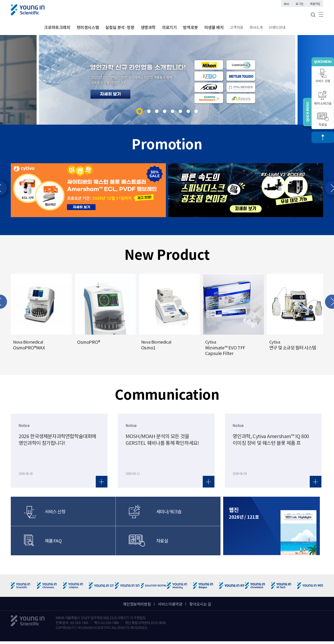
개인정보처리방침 (137, 604)
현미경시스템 (88, 27)
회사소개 (256, 27)
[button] (139, 111)
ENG (287, 4)
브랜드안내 (277, 27)
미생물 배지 (214, 27)
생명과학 (148, 27)
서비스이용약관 (170, 604)
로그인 (299, 4)
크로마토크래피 (57, 27)
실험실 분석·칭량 (120, 27)
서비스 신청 (323, 76)
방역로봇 (190, 27)
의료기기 (169, 27)
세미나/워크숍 (323, 98)
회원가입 (315, 4)
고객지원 (236, 27)
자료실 (323, 120)
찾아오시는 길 (200, 604)
